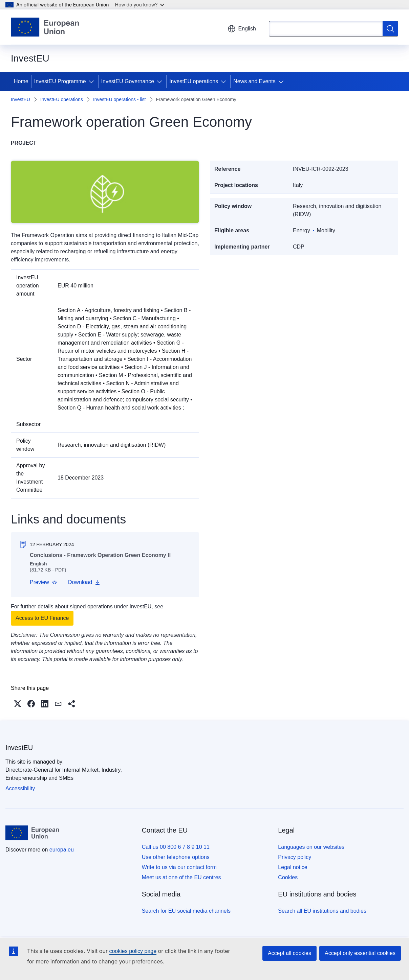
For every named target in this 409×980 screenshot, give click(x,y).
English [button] (242, 29)
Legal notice (293, 867)
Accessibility (20, 788)
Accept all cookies (289, 953)
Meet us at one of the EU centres (181, 877)
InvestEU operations (194, 81)
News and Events (254, 81)
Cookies (288, 877)
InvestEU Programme (60, 81)
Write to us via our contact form (179, 867)
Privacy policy (295, 857)
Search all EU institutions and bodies (322, 911)
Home (21, 81)
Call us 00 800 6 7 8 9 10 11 (176, 847)
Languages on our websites (311, 847)
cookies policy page (133, 951)
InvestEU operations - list (120, 99)
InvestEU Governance (128, 81)
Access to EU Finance (42, 618)
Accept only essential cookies (360, 953)
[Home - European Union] (45, 27)
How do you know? (140, 5)
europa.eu (62, 850)
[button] (44, 582)
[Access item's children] (93, 81)
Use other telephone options (176, 857)
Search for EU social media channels (186, 911)
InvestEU (20, 99)
